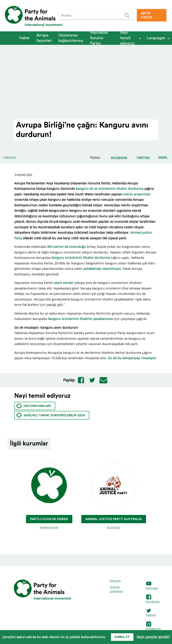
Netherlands (49, 496)
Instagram (153, 627)
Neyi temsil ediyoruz (127, 38)
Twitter (151, 613)
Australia (114, 496)
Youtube (152, 586)
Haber (24, 38)
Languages (156, 38)
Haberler (10, 157)
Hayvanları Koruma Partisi (99, 38)
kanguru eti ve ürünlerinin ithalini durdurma (110, 189)
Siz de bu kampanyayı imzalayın (132, 358)
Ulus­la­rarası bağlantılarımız (71, 38)
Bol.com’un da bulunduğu (67, 247)
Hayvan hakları (34, 406)
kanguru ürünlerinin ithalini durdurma (81, 258)
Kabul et (122, 637)
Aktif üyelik (147, 15)
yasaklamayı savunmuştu (102, 269)
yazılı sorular (64, 283)
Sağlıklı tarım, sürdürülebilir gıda (51, 415)
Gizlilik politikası (116, 589)
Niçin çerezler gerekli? (153, 637)
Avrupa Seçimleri (44, 38)
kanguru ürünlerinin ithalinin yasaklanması (81, 319)
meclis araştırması (137, 194)
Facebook (153, 600)
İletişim (115, 581)
